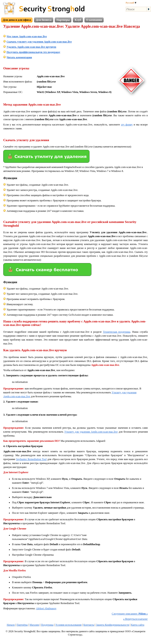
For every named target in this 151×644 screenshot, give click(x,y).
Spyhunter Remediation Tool (31, 459)
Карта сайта (138, 625)
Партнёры (22, 625)
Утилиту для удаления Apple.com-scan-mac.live (91, 432)
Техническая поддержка (117, 332)
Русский (131, 3)
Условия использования (68, 625)
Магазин (34, 625)
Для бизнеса (44, 20)
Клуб (78, 20)
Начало (11, 625)
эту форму (127, 125)
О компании (94, 20)
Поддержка (47, 625)
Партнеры (63, 20)
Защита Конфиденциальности (113, 625)
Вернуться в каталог (136, 619)
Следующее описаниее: (130, 614)
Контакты (89, 625)
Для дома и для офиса (17, 20)
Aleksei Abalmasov (46, 608)
